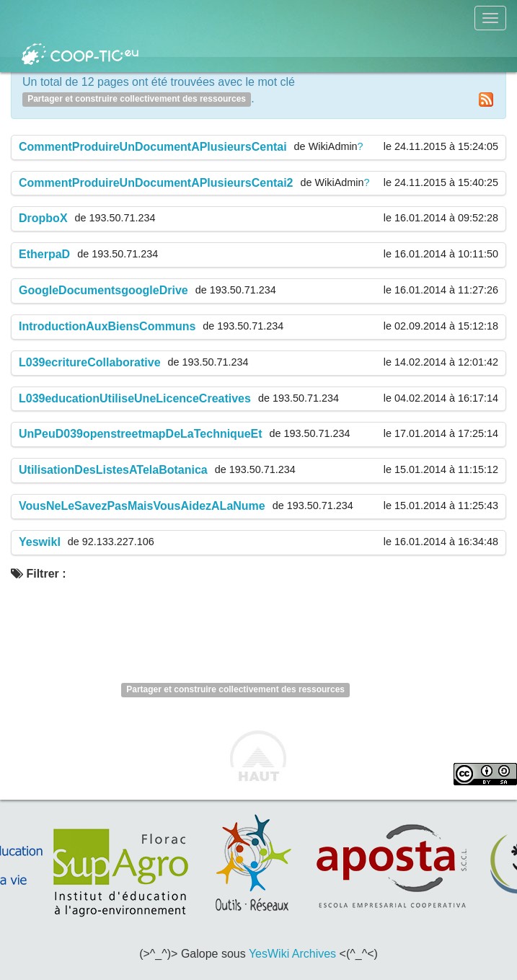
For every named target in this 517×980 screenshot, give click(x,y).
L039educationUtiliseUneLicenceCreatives (135, 398)
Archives (314, 954)
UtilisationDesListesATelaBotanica (113, 470)
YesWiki (269, 954)
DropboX (43, 218)
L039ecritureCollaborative (90, 362)
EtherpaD (44, 254)
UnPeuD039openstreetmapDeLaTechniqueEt (141, 434)
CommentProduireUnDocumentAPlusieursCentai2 (156, 183)
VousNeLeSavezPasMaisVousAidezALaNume (142, 506)
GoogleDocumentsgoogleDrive (103, 290)
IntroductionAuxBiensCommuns (107, 326)
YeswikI (40, 542)
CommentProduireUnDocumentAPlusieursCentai (153, 147)
